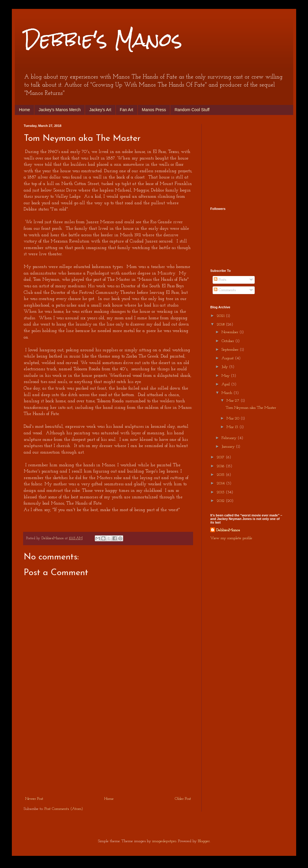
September (231, 350)
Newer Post (34, 799)
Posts (220, 280)
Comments (225, 290)
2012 (221, 501)
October (228, 341)
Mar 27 (234, 401)
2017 (221, 457)
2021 (221, 316)
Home (24, 110)
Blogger (204, 841)
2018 (221, 324)
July (225, 367)
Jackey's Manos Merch (60, 110)
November (230, 332)
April (226, 384)
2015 (221, 475)
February (230, 438)
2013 (221, 492)
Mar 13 (233, 427)
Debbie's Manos (103, 40)
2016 (221, 466)
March (227, 393)
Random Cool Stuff (192, 110)
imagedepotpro (164, 841)
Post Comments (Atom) (64, 809)
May (226, 376)
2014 (221, 483)
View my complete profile (231, 538)
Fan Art (127, 110)
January (229, 447)
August (228, 358)
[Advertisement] (108, 751)
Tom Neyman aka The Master (251, 408)
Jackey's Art (100, 110)
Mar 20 (234, 418)
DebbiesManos (228, 530)
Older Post (183, 799)
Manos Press (154, 110)
